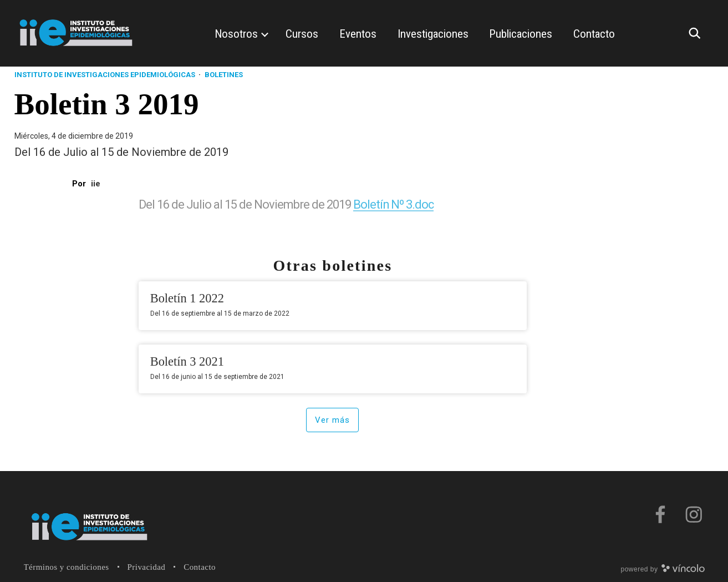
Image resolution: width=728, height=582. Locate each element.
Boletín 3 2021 (187, 361)
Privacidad (147, 567)
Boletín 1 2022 (187, 298)
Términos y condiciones (67, 567)
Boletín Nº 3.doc (394, 204)
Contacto (200, 567)
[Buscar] (698, 33)
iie (96, 184)
